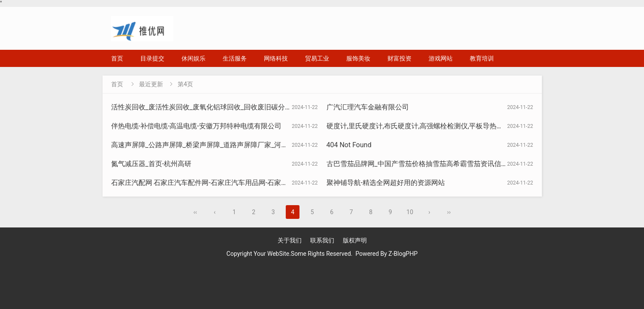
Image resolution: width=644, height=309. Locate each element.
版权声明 (355, 240)
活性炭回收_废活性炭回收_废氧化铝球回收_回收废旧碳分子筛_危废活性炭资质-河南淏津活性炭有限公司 (269, 107)
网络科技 (276, 58)
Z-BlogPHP (403, 254)
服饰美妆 (358, 58)
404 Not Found (349, 145)
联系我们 (322, 240)
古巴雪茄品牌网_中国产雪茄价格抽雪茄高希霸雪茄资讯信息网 (421, 164)
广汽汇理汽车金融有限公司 (368, 107)
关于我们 (290, 240)
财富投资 (399, 58)
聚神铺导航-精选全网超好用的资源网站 (386, 183)
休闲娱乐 (194, 58)
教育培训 (482, 58)
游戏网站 (441, 58)
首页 (117, 58)
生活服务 (235, 58)
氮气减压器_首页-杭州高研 (151, 164)
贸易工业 (317, 58)
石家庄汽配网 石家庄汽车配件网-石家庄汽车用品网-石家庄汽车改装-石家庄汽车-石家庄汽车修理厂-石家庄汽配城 (281, 183)
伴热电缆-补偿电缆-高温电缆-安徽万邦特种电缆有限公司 (196, 126)
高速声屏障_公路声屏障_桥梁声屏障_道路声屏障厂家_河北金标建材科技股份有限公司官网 (248, 145)
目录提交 (152, 58)
